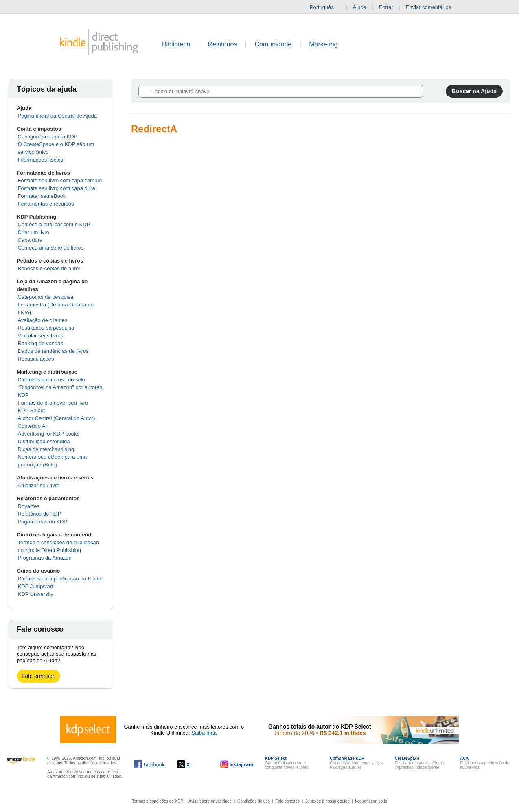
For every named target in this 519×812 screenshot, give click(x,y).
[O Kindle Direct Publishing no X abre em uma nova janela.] (192, 764)
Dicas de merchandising (46, 449)
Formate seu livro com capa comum (60, 181)
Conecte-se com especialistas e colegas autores (357, 763)
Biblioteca (176, 44)
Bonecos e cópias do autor (49, 268)
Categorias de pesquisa (46, 297)
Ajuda (360, 7)
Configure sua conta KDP (48, 137)
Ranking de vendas (41, 343)
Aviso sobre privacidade (210, 801)
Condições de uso (254, 801)
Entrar (386, 7)
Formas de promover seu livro (53, 403)
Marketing (323, 44)
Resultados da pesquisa (46, 328)
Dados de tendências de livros (53, 351)
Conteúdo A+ (33, 426)
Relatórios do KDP (40, 514)
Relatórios (222, 44)
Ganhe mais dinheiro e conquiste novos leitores (287, 763)
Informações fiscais (41, 160)
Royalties (29, 506)
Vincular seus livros (41, 336)
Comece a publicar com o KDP (54, 224)
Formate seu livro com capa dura (57, 188)
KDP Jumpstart (36, 586)
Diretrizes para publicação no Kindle (60, 579)
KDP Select (31, 410)
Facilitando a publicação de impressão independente (419, 763)
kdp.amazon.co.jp (371, 801)
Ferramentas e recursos (46, 204)
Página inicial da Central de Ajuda (57, 116)
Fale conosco (38, 676)
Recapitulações (36, 359)
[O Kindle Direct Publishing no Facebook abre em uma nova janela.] (149, 764)
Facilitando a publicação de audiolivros (485, 763)
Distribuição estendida (44, 441)
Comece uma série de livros (51, 248)
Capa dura (30, 240)
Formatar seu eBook (42, 196)
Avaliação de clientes (43, 320)
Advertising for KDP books (49, 434)
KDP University (36, 594)
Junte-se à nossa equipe (327, 801)
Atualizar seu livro (39, 485)
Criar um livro (34, 232)
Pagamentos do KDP (43, 522)
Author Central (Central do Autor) (57, 418)
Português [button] (325, 7)
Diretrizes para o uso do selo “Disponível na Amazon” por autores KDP (60, 387)
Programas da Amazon (45, 558)
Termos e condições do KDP (158, 801)
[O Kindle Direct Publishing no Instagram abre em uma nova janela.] (237, 764)
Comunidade (273, 44)
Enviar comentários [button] (432, 7)
